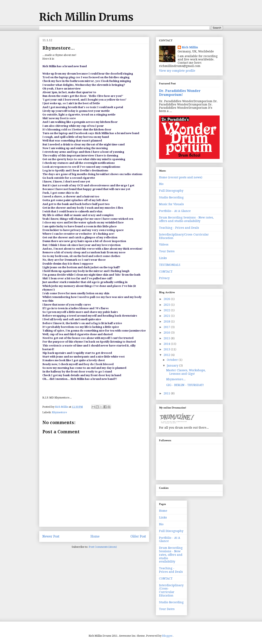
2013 (167, 349)
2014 (167, 344)
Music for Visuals (171, 204)
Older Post (138, 536)
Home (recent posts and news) (181, 177)
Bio (161, 184)
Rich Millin (190, 47)
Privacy (164, 278)
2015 (167, 338)
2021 (167, 316)
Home (95, 536)
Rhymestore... (176, 379)
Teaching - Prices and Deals (179, 228)
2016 (167, 333)
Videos (164, 244)
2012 (167, 355)
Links (163, 258)
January (173, 366)
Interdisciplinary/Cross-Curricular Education (171, 590)
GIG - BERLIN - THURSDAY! (185, 385)
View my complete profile (177, 71)
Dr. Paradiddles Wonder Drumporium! (180, 93)
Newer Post (51, 536)
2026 (167, 299)
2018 (167, 321)
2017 (167, 327)
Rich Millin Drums (86, 17)
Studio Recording (171, 197)
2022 (167, 310)
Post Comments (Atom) (103, 547)
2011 (167, 393)
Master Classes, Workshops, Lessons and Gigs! (186, 372)
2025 (167, 305)
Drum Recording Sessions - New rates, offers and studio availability (186, 219)
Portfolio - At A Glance (175, 211)
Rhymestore (59, 412)
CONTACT (166, 272)
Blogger (167, 636)
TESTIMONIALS (170, 265)
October (173, 360)
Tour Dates (167, 251)
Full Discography (171, 191)
